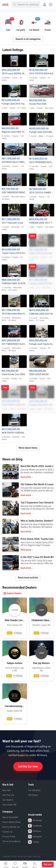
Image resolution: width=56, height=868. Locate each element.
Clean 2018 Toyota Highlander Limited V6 (42, 253)
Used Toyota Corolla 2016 (14, 405)
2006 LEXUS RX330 (39, 374)
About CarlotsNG (10, 817)
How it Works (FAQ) (11, 822)
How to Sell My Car (11, 827)
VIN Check (33, 795)
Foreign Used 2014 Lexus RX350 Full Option (42, 405)
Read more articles (28, 578)
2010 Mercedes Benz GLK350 (14, 314)
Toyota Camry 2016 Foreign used (14, 253)
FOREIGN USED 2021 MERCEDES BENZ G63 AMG (42, 314)
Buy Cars (6, 790)
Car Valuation (34, 790)
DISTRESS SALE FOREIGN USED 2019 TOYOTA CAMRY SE (14, 162)
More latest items (28, 448)
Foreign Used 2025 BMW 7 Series (42, 132)
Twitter (34, 842)
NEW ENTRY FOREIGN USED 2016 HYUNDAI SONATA (14, 433)
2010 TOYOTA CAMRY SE (42, 193)
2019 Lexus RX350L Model (14, 74)
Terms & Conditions (11, 841)
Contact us (7, 832)
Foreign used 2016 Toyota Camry (14, 104)
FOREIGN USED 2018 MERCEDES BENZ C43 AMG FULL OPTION (14, 283)
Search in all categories (28, 39)
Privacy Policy (9, 837)
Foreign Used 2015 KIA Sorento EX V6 (42, 283)
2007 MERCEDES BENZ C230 (14, 192)
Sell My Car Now (28, 766)
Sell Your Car (8, 795)
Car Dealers (8, 800)
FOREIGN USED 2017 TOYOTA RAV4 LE (42, 223)
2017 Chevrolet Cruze (12, 223)
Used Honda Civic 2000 (13, 374)
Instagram (35, 837)
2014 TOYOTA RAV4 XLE (41, 74)
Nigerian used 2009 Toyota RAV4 (14, 132)
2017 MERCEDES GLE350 (14, 344)
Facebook (35, 826)
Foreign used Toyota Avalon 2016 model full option (42, 344)
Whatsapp (35, 820)
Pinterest (35, 831)
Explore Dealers (13, 593)
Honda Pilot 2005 (38, 104)
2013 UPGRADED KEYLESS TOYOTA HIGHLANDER (42, 162)
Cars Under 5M (9, 805)
